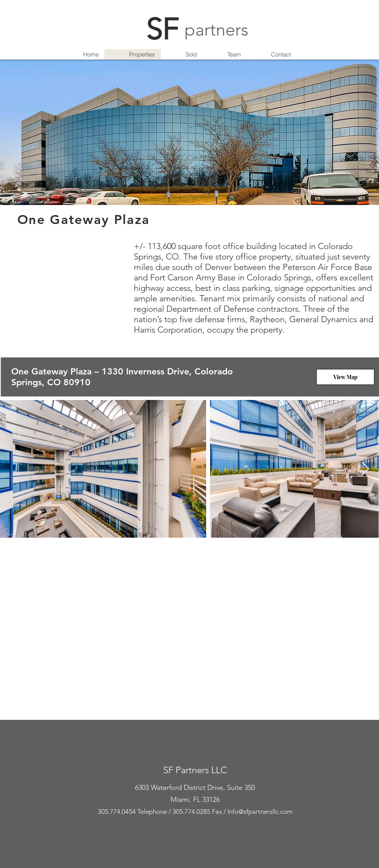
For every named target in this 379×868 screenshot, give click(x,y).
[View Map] (345, 377)
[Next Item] (365, 469)
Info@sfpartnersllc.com (260, 812)
